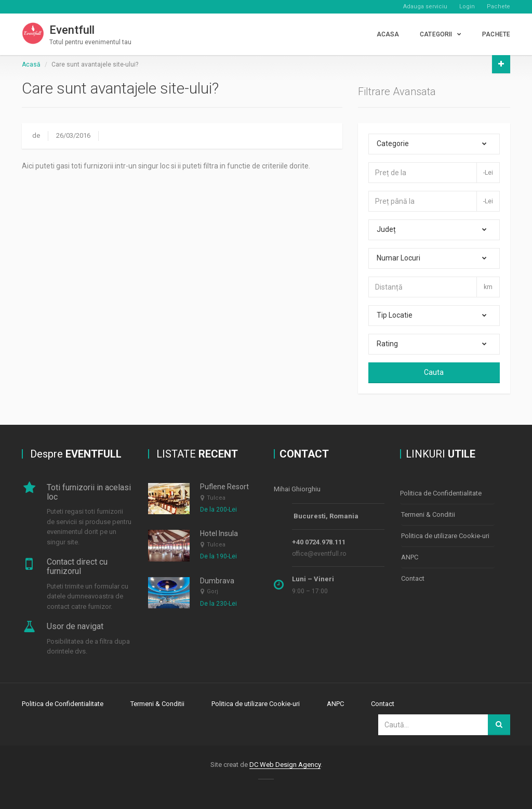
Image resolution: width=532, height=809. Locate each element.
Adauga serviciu (425, 6)
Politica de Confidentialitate (441, 493)
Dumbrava (217, 581)
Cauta (434, 372)
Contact (413, 578)
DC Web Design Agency (285, 765)
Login (467, 6)
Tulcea (216, 498)
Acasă (31, 64)
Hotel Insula (219, 533)
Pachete (498, 6)
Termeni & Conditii (428, 514)
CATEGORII (436, 34)
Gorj (212, 591)
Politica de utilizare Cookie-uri (445, 536)
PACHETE (496, 34)
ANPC (410, 557)
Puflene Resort (224, 487)
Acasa (388, 34)
